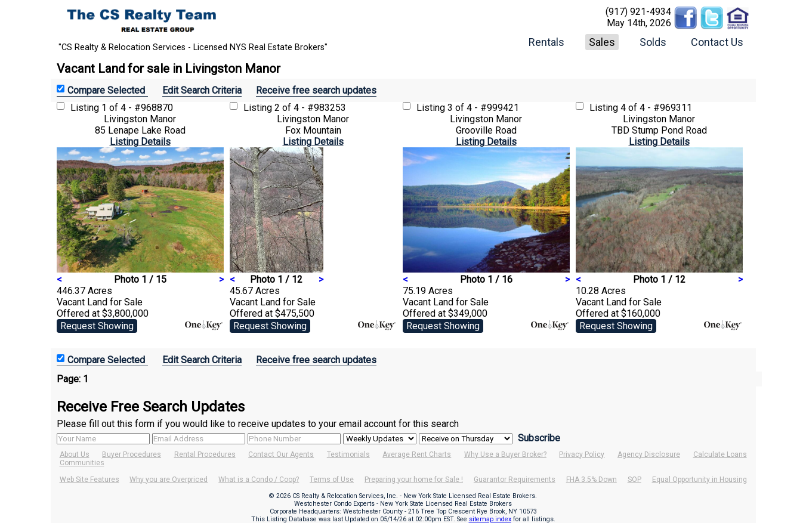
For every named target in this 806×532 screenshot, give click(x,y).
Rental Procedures (205, 454)
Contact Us (717, 42)
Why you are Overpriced (169, 480)
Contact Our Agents (281, 454)
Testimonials (348, 454)
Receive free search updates (316, 90)
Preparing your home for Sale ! (414, 480)
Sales (602, 42)
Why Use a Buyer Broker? (505, 454)
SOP (634, 480)
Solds (653, 42)
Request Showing (97, 326)
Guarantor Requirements (515, 480)
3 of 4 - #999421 (483, 108)
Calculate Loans (720, 454)
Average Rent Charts (417, 454)
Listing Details (140, 142)
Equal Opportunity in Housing (700, 480)
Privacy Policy (582, 454)
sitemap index (490, 519)
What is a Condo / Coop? (259, 480)
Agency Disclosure (649, 454)
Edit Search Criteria (202, 90)
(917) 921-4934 (638, 12)
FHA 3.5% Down (592, 480)
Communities (82, 463)
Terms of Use (332, 480)
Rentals (546, 42)
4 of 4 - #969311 (656, 108)
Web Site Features (89, 480)
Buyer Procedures (132, 454)
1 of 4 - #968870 (137, 108)
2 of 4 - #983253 (310, 108)
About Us (75, 454)
